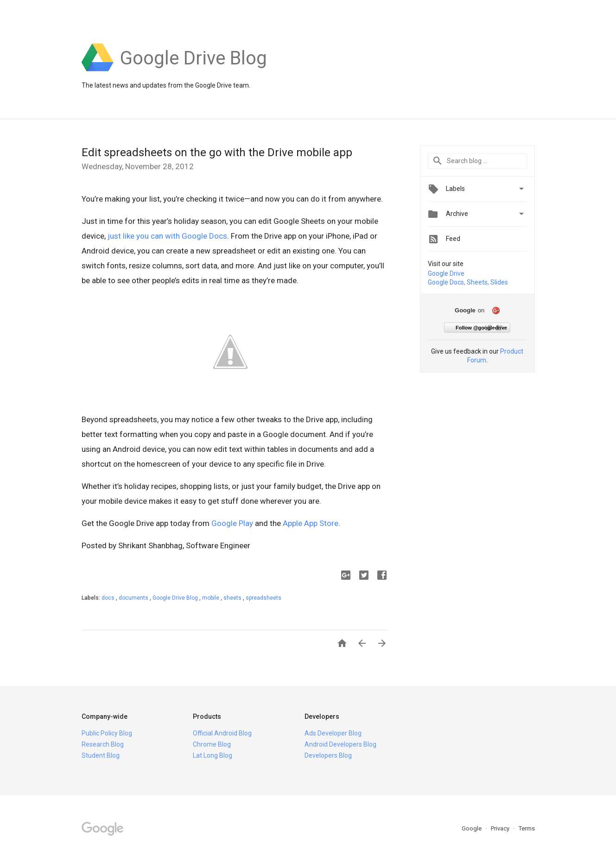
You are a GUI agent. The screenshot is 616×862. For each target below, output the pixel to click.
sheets (233, 598)
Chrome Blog (212, 744)
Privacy (501, 828)
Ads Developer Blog (333, 733)
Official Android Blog (222, 733)
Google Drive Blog (176, 598)
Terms (527, 828)
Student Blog (101, 755)
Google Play (232, 523)
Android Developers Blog (340, 744)
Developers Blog (328, 755)
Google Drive (446, 273)
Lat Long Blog (213, 755)
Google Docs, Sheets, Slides (468, 282)
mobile (211, 598)
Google (472, 828)
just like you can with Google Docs (167, 236)
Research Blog (103, 744)
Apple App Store (311, 523)
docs (109, 598)
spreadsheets (264, 598)
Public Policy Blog (107, 733)
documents (134, 598)
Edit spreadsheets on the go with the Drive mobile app (217, 152)
